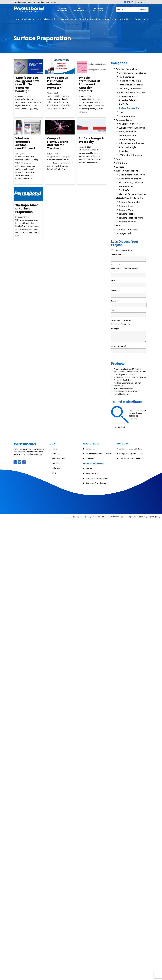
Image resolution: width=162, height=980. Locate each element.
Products (28, 19)
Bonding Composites (129, 202)
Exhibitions (121, 163)
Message (115, 329)
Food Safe (124, 190)
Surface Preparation (129, 108)
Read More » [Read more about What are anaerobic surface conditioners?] (19, 183)
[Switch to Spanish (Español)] (129, 517)
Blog (54, 473)
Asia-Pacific (99, 9)
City (113, 310)
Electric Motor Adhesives (132, 175)
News (119, 225)
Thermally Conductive (130, 88)
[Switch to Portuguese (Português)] (150, 517)
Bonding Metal (126, 210)
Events (119, 159)
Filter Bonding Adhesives (132, 182)
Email (114, 281)
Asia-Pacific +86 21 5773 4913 (132, 458)
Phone (114, 291)
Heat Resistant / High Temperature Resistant (131, 83)
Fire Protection (126, 186)
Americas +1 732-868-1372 (131, 449)
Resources (142, 19)
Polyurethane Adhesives (131, 143)
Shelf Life (123, 104)
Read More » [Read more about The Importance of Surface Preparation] (19, 240)
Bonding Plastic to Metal (131, 218)
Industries (110, 19)
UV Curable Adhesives (130, 155)
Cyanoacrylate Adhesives (132, 128)
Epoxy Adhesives (127, 131)
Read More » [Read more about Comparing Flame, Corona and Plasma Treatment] (51, 173)
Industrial (126, 324)
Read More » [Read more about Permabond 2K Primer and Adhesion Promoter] (51, 113)
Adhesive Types (124, 120)
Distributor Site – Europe (47, 2)
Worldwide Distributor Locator (99, 454)
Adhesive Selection (128, 100)
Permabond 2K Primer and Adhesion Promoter (58, 83)
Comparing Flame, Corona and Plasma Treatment (58, 143)
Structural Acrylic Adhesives (127, 149)
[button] (141, 2)
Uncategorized (123, 233)
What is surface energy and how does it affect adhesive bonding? (27, 84)
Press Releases (92, 473)
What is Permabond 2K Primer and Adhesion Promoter (89, 84)
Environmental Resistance (132, 73)
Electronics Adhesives (130, 179)
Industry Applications (127, 171)
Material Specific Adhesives (130, 198)
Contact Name (117, 255)
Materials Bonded (48, 19)
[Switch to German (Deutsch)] (110, 517)
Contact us (90, 449)
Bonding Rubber (127, 221)
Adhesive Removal (128, 96)
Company (115, 265)
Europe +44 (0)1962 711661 (131, 454)
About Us (126, 19)
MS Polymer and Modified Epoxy (127, 137)
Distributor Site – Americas (25, 2)
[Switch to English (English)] (77, 517)
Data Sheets (69, 19)
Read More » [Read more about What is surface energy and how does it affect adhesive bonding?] (19, 113)
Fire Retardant (126, 77)
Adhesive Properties (126, 69)
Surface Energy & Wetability (91, 140)
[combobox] (127, 9)
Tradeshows (91, 458)
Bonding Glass (126, 206)
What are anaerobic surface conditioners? (25, 143)
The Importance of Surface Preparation (27, 208)
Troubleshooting (127, 116)
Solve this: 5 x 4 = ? (119, 346)
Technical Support (90, 19)
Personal (115, 324)
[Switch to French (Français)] (92, 517)
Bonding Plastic (127, 214)
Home (16, 19)
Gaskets (120, 167)
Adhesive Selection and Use (130, 92)
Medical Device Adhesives (132, 194)
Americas (63, 9)
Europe (81, 9)
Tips (121, 112)
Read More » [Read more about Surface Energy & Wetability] (83, 167)
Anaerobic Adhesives (130, 124)
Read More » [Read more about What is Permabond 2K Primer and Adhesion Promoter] (83, 116)
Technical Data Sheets (127, 229)
